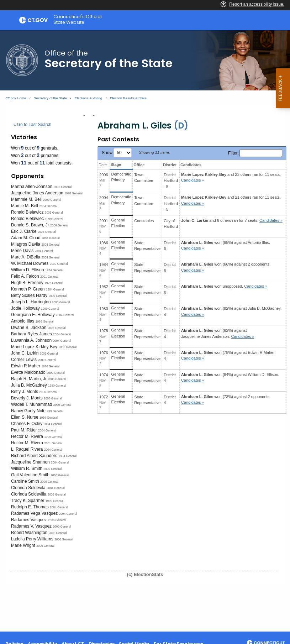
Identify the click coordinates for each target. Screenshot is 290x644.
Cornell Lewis (24, 360)
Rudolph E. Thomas (30, 507)
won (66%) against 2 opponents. (226, 267)
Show (117, 153)
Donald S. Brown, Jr (30, 225)
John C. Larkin (25, 353)
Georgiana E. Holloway (33, 315)
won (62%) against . (218, 333)
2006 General (62, 187)
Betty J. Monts (25, 392)
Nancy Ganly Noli (28, 411)
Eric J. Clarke (24, 231)
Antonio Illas (23, 321)
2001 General (54, 213)
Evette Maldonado (28, 372)
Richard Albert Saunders (34, 456)
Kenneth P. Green (28, 289)
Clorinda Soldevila (28, 488)
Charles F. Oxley (27, 424)
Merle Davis (22, 251)
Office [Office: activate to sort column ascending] (139, 165)
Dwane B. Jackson (29, 328)
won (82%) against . (231, 311)
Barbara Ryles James (31, 334)
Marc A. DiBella (26, 257)
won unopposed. (224, 286)
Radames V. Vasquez (31, 526)
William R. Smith (27, 468)
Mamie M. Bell (25, 206)
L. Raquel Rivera (27, 449)
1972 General (54, 283)
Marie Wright (23, 545)
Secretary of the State (50, 98)
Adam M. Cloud (26, 238)
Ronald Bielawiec (27, 219)
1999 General (54, 219)
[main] (145, 331)
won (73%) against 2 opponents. (226, 400)
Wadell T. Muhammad (31, 404)
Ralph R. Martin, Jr (29, 379)
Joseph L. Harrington (31, 302)
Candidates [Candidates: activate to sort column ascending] (191, 165)
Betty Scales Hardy (29, 295)
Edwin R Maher (26, 366)
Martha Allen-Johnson (32, 187)
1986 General (45, 321)
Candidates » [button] (193, 180)
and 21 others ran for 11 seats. (231, 200)
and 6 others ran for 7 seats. (232, 220)
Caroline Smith (25, 481)
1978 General (73, 193)
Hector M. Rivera (27, 436)
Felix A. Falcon (25, 276)
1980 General (57, 386)
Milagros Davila (26, 244)
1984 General (55, 289)
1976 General (50, 366)
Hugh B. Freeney (27, 283)
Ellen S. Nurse (25, 417)
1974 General (54, 270)
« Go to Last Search (33, 125)
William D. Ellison (28, 270)
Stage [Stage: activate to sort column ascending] (116, 164)
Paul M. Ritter (24, 430)
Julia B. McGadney (29, 385)
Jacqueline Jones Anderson (37, 193)
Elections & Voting (88, 98)
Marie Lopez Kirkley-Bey (34, 347)
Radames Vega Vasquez (34, 513)
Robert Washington (29, 533)
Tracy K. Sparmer (28, 501)
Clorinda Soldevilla (29, 494)
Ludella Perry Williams (32, 539)
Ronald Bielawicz (27, 212)
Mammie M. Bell (26, 199)
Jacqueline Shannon (30, 462)
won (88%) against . (226, 245)
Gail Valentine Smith (30, 475)
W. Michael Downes (30, 263)
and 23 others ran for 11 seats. (231, 177)
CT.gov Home (16, 98)
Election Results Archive (128, 98)
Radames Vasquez (29, 520)
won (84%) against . (230, 378)
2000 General (52, 200)
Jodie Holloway (25, 308)
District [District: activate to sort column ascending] (170, 165)
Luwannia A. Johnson (31, 340)
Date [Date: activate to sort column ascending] (103, 165)
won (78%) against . (228, 355)
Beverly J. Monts (27, 398)
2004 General (48, 206)
